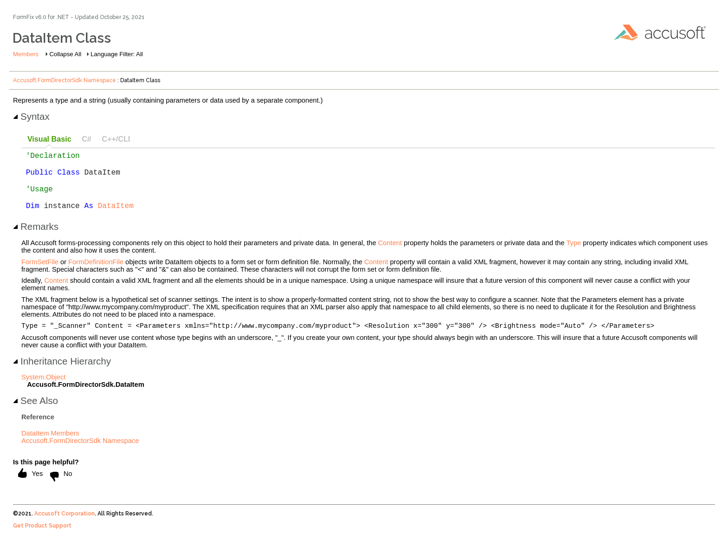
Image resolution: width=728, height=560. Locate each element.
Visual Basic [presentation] (49, 139)
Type (574, 256)
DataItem (116, 218)
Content (390, 256)
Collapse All (65, 54)
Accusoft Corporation (65, 528)
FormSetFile (40, 275)
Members (26, 54)
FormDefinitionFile (96, 275)
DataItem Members (50, 448)
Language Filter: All (117, 54)
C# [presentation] (87, 139)
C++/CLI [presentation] (116, 139)
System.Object (43, 391)
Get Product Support (42, 540)
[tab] (49, 140)
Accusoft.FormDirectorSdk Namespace (65, 80)
